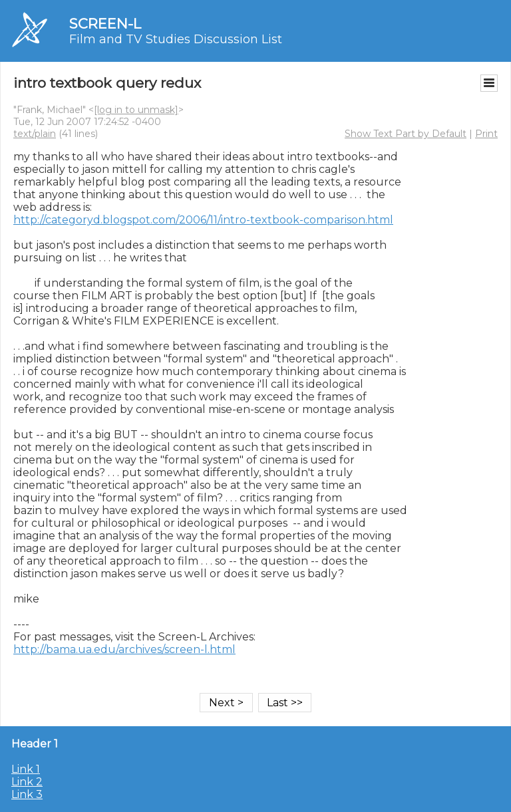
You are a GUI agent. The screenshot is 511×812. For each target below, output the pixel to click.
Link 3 (27, 794)
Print (486, 134)
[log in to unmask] (136, 110)
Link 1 (26, 769)
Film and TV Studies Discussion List (176, 39)
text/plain (35, 134)
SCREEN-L (105, 24)
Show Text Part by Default (406, 134)
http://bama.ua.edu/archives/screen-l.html (124, 649)
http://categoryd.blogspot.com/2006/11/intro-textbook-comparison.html (203, 220)
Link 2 (27, 782)
